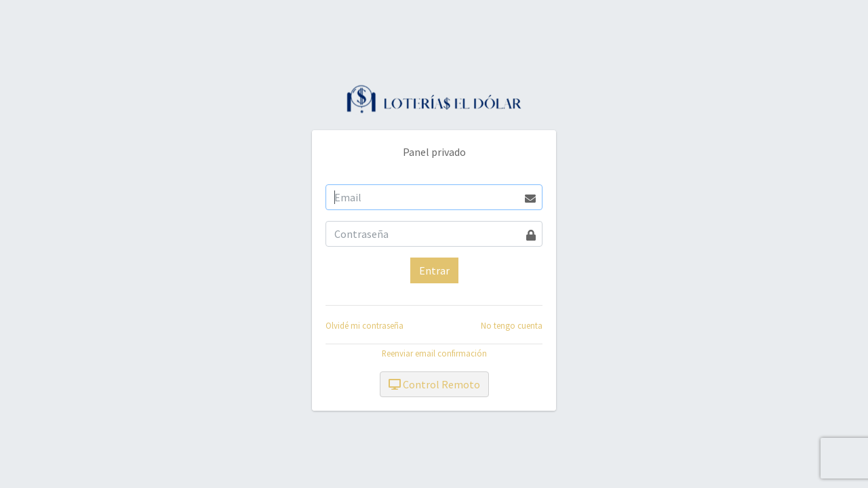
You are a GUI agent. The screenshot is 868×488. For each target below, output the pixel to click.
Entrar (434, 270)
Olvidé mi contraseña (364, 325)
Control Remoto (434, 384)
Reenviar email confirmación (434, 353)
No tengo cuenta (512, 325)
